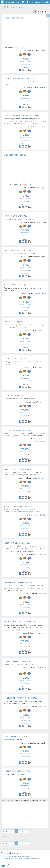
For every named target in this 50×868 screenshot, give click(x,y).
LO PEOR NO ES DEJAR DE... (14, 322)
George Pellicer (40, 440)
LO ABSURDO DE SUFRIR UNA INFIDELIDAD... (21, 698)
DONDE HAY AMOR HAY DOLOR (15, 737)
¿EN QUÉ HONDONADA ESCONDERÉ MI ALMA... (22, 622)
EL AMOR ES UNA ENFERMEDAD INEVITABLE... (21, 79)
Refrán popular (41, 188)
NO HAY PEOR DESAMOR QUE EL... (17, 359)
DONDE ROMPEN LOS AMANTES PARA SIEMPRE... (22, 116)
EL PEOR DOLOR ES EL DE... (14, 18)
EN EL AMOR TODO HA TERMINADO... (18, 469)
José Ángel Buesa (40, 554)
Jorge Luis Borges (40, 633)
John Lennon (42, 51)
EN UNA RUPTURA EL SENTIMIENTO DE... (19, 582)
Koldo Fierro (42, 331)
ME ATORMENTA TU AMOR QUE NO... (18, 506)
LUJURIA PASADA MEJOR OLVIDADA (17, 771)
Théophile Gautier (40, 294)
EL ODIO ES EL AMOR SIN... (14, 396)
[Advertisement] (19, 32)
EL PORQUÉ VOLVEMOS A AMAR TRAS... (19, 430)
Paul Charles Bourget (39, 478)
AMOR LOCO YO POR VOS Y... (15, 155)
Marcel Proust (41, 88)
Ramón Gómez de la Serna (37, 127)
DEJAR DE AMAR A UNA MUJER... (16, 285)
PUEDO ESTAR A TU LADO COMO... (17, 543)
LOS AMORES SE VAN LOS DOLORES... (18, 250)
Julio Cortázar (41, 515)
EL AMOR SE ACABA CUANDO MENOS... (18, 661)
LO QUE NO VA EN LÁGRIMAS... (15, 216)
